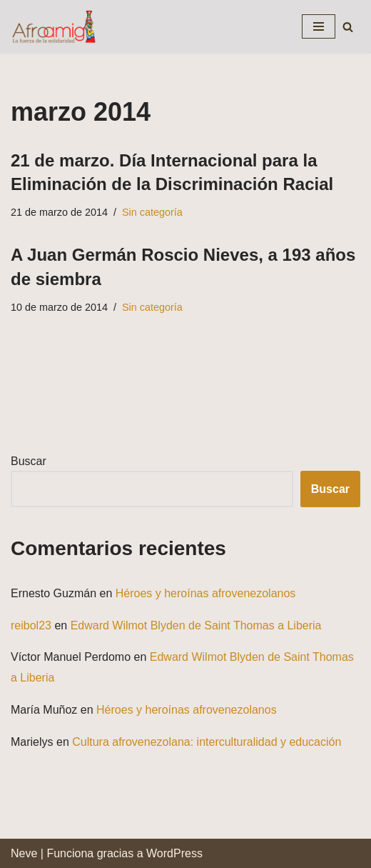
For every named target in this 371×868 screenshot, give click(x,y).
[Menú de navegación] (319, 26)
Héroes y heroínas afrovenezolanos (206, 593)
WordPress (174, 853)
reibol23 (31, 625)
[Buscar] (348, 27)
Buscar (29, 461)
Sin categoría (152, 212)
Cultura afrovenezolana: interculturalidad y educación (207, 742)
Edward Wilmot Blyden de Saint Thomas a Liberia (196, 625)
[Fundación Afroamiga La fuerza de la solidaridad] (54, 27)
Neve (24, 853)
